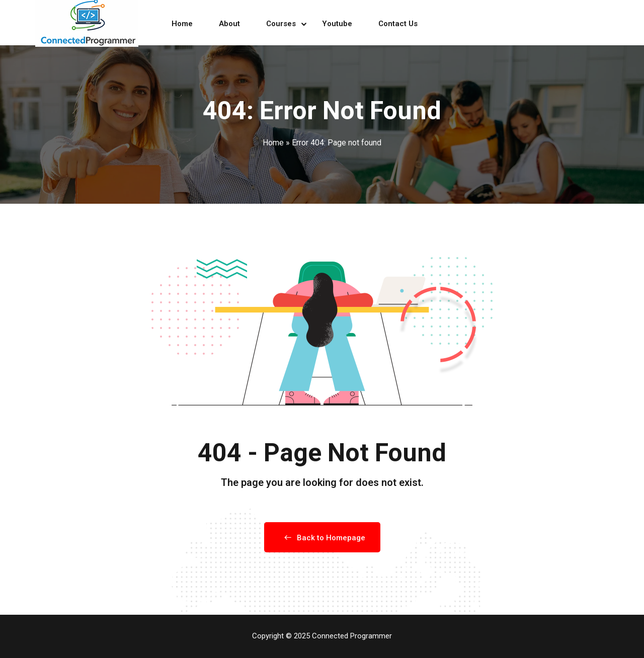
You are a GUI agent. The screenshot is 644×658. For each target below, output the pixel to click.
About (229, 24)
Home (182, 24)
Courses (281, 24)
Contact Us (398, 24)
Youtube (337, 24)
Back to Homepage (322, 538)
